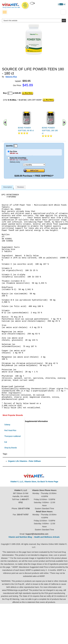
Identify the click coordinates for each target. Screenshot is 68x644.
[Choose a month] (34, 165)
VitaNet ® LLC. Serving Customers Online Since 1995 (11, 5)
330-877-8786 (24, 547)
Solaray (7, 463)
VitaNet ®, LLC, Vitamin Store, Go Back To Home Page (34, 520)
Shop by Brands (11, 486)
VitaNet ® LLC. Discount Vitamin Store (34, 514)
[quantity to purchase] (10, 93)
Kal (6, 480)
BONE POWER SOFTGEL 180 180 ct (50, 130)
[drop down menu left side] (5, 12)
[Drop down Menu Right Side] (63, 12)
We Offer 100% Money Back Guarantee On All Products (25, 6)
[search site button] (64, 21)
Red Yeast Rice (10, 469)
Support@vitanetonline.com (37, 572)
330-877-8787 (23, 553)
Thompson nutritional (12, 475)
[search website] (34, 21)
